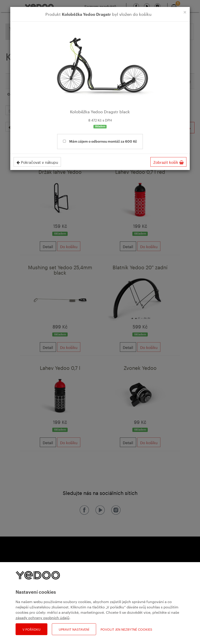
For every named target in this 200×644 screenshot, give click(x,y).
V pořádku (31, 629)
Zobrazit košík (168, 162)
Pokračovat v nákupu (37, 162)
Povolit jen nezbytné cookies (126, 629)
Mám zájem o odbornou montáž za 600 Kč (100, 142)
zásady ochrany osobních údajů (42, 617)
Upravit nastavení (74, 629)
